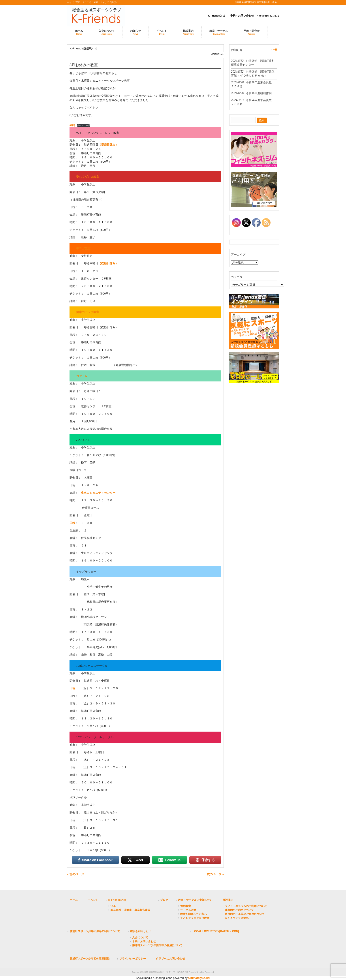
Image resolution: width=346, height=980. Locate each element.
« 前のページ (75, 874)
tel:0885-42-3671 (269, 16)
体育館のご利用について (239, 910)
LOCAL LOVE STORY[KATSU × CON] (216, 931)
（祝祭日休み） (108, 145)
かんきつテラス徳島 (237, 918)
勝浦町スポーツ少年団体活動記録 (90, 959)
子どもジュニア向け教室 (195, 918)
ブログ (164, 900)
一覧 (275, 50)
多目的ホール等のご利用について (245, 914)
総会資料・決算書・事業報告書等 (130, 910)
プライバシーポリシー (133, 959)
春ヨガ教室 (83, 248)
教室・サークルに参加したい (195, 900)
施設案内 (228, 900)
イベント (93, 900)
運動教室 (186, 906)
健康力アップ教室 (88, 312)
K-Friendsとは (216, 16)
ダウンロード (83, 125)
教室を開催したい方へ (194, 914)
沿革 (113, 906)
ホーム (74, 900)
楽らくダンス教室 (88, 177)
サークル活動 (188, 910)
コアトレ (82, 376)
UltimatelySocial (199, 978)
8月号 (72, 125)
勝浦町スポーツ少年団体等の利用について (95, 931)
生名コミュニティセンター (98, 493)
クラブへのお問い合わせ (171, 959)
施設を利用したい (141, 931)
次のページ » (215, 874)
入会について (140, 937)
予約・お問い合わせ (242, 16)
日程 (72, 523)
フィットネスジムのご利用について (246, 906)
